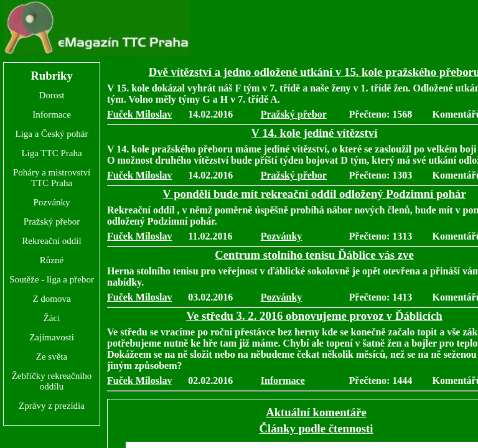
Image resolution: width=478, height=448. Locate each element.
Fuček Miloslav (139, 114)
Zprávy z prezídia (52, 406)
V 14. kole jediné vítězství (315, 133)
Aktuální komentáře (316, 412)
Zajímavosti (52, 337)
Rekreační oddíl (51, 241)
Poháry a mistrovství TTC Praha (52, 178)
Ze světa (52, 357)
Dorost (52, 95)
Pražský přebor (52, 222)
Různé (52, 260)
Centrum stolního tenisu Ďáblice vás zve (314, 255)
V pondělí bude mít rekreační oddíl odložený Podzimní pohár (314, 194)
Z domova (51, 299)
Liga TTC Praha (51, 153)
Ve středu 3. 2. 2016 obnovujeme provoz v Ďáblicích (314, 316)
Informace (52, 114)
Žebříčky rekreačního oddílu (52, 381)
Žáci (52, 318)
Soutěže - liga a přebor (52, 279)
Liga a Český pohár (51, 134)
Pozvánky (51, 202)
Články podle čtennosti (316, 428)
